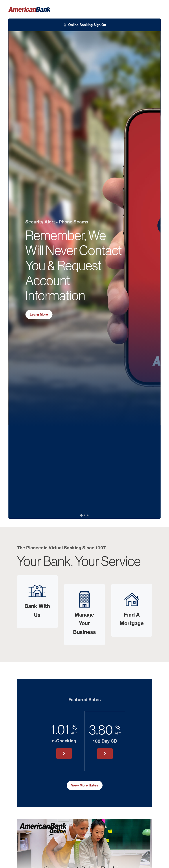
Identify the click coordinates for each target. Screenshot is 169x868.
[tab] (81, 516)
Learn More (39, 314)
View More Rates (85, 785)
